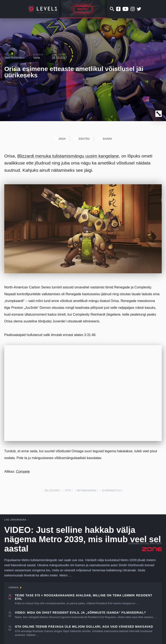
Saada (105, 139)
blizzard (52, 490)
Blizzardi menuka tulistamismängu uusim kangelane (68, 156)
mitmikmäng (87, 490)
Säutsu (82, 139)
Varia (37, 58)
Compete (23, 472)
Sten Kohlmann (14, 58)
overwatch (111, 490)
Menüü (83, 9)
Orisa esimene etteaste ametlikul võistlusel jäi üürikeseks (74, 72)
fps (68, 490)
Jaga (60, 139)
